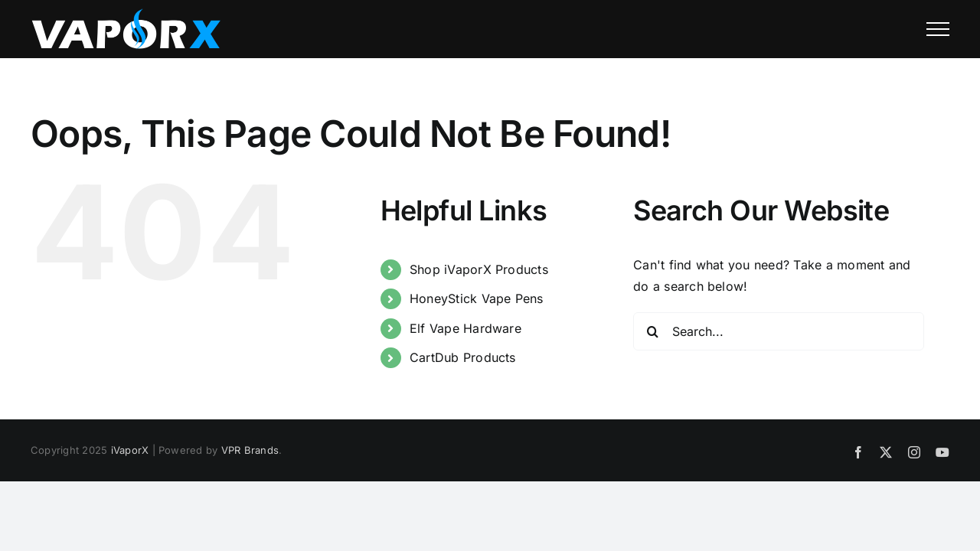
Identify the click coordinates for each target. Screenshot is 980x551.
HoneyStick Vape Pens (477, 298)
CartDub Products (463, 357)
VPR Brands (250, 450)
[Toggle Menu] (938, 29)
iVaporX (130, 450)
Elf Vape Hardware (465, 328)
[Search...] (779, 331)
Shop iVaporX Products (479, 269)
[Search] (652, 331)
